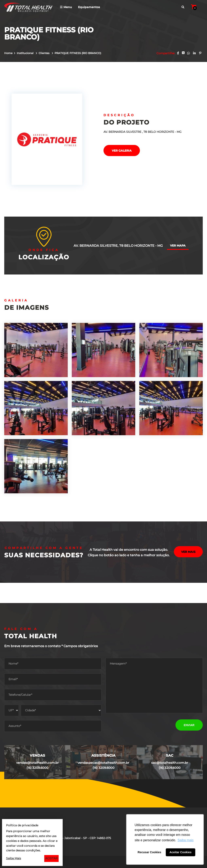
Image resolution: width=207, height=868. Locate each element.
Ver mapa (178, 246)
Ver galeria (122, 151)
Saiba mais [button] (185, 840)
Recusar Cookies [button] (149, 852)
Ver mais (188, 552)
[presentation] (136, 725)
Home (8, 53)
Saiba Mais (14, 858)
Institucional (26, 53)
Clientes (44, 53)
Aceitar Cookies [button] (180, 852)
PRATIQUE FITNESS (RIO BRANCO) (78, 53)
